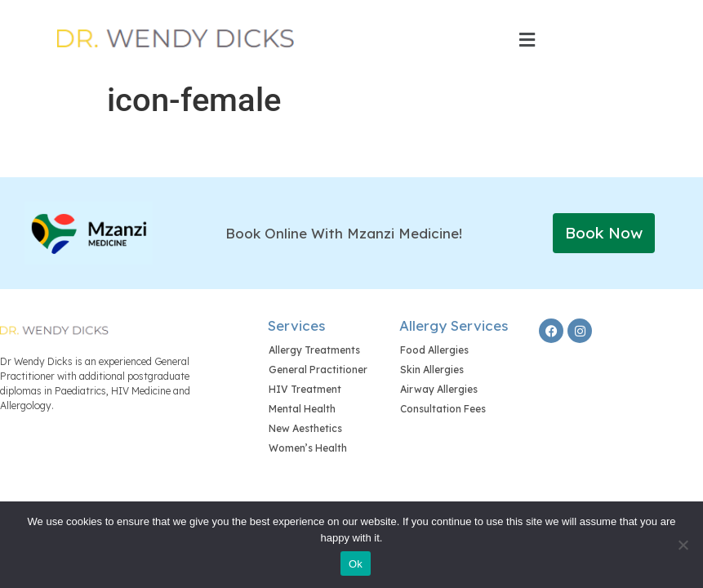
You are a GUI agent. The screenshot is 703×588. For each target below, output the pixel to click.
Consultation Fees (443, 409)
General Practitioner (318, 370)
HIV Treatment (305, 389)
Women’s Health (308, 448)
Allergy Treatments (314, 350)
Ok (356, 564)
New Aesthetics (305, 428)
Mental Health (302, 409)
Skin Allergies (432, 370)
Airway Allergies (439, 389)
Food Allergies (434, 350)
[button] (527, 40)
